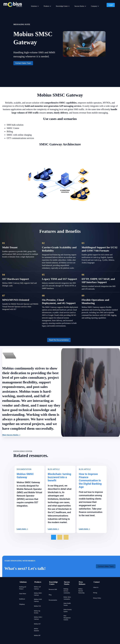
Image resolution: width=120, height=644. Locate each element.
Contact (97, 582)
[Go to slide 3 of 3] (66, 537)
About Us (96, 587)
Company (94, 6)
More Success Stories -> (11, 435)
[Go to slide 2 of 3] (60, 537)
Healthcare (22, 599)
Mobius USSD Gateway (38, 600)
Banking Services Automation (67, 591)
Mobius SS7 (37, 624)
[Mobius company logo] (13, 10)
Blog (50, 595)
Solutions (34, 6)
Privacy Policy (97, 598)
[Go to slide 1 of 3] (54, 537)
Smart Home (23, 594)
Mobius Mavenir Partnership (81, 591)
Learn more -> (22, 529)
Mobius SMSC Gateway (38, 594)
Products (46, 6)
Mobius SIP (37, 635)
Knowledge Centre (62, 6)
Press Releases (82, 583)
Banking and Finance (23, 588)
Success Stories (79, 6)
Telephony (22, 604)
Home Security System (68, 611)
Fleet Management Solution (67, 618)
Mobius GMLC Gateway (38, 618)
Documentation (53, 600)
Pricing (95, 593)
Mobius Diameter (37, 630)
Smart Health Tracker (67, 604)
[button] (111, 5)
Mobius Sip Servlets (37, 612)
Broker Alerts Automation (67, 598)
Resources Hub (53, 589)
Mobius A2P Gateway (37, 588)
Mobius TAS (37, 606)
